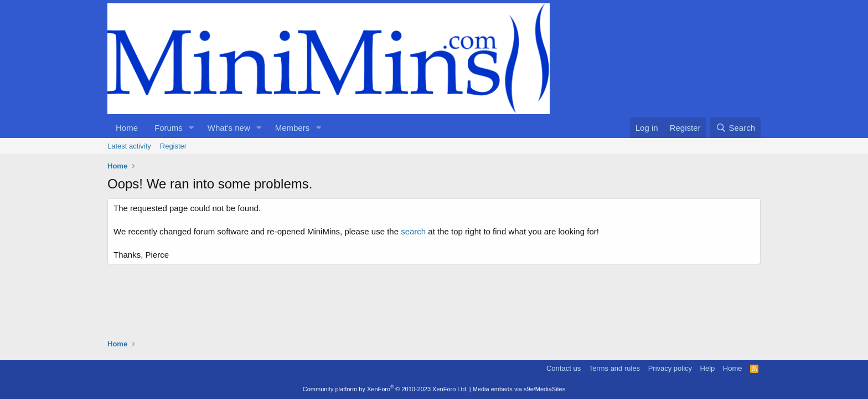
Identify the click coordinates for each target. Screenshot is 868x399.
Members (293, 128)
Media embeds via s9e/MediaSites (519, 389)
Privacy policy (670, 368)
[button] (192, 128)
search (413, 231)
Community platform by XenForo (385, 389)
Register (173, 146)
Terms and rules (614, 368)
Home (127, 128)
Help (708, 368)
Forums (169, 128)
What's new (229, 128)
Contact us (564, 368)
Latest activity (129, 146)
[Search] (735, 128)
